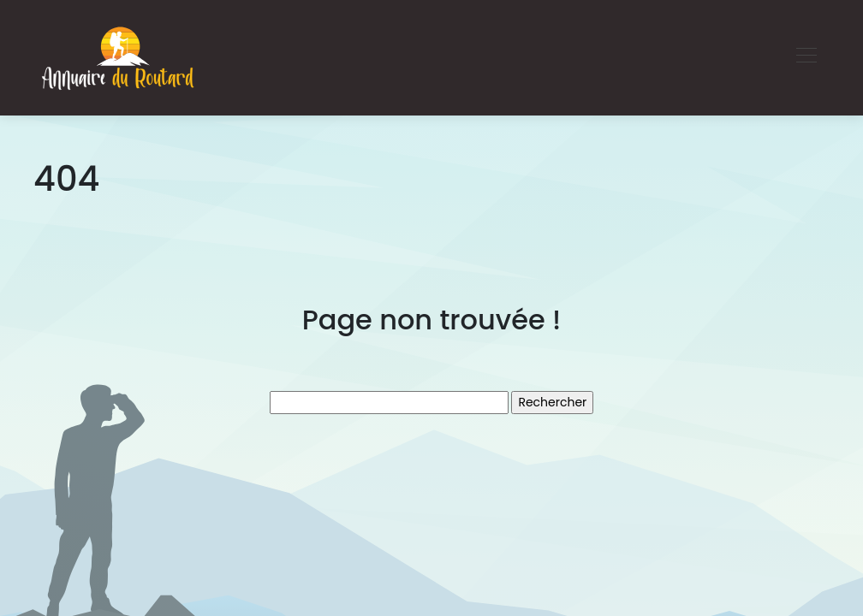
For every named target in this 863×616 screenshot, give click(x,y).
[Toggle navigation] (806, 57)
